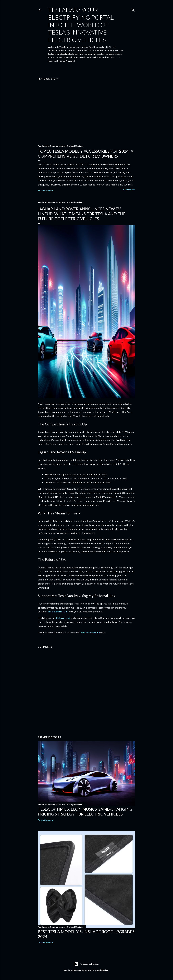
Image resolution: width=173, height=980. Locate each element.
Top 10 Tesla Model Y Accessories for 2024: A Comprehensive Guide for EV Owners (86, 153)
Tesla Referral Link (58, 612)
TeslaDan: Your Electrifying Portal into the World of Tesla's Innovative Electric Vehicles (81, 25)
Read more (129, 190)
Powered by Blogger (87, 964)
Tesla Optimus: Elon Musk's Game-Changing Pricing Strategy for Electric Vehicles (85, 811)
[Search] (133, 9)
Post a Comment (46, 190)
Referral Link (63, 618)
